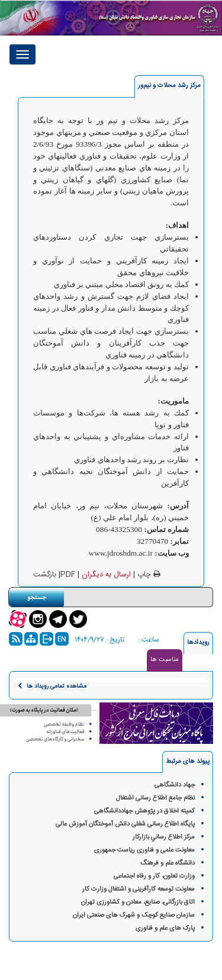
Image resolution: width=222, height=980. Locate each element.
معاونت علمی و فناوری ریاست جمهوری (144, 850)
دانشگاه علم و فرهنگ (168, 863)
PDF (68, 575)
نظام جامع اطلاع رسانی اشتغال (155, 798)
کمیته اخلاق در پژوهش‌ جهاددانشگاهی (144, 811)
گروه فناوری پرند (70, 968)
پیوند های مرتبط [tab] (188, 762)
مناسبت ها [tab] (165, 660)
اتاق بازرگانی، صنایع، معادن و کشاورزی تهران (138, 902)
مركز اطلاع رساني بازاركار (164, 837)
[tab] (169, 86)
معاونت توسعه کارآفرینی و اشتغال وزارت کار (139, 889)
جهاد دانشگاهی (175, 785)
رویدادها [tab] (198, 643)
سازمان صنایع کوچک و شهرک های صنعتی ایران (134, 915)
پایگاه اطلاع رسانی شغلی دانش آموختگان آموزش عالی (125, 824)
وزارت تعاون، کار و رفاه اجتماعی (154, 876)
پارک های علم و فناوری (165, 929)
